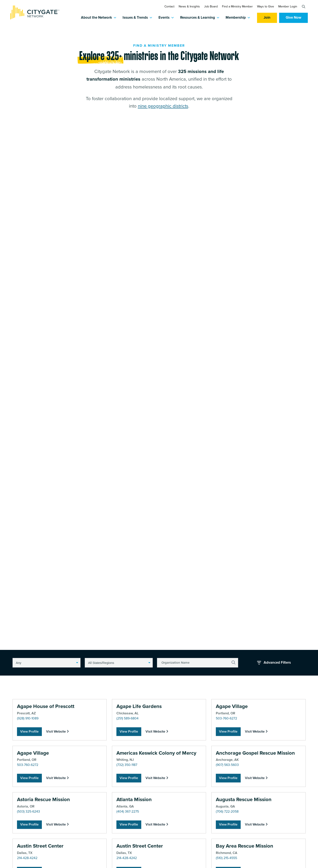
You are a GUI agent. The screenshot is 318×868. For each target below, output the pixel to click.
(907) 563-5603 (227, 828)
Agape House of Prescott (46, 770)
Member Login (288, 6)
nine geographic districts (163, 109)
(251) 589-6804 (127, 782)
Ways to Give (266, 6)
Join (267, 18)
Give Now (293, 18)
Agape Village (232, 770)
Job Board (211, 6)
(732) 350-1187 (127, 828)
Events (164, 18)
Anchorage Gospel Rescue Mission (255, 816)
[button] (304, 7)
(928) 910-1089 (28, 782)
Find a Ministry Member (237, 6)
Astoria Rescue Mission (43, 863)
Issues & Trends (135, 18)
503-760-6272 (226, 782)
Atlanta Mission (134, 863)
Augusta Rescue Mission (244, 863)
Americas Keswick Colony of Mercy (156, 816)
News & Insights (189, 6)
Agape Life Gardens (139, 770)
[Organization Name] (198, 663)
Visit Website (57, 795)
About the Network (96, 18)
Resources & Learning (198, 18)
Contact (169, 6)
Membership (236, 18)
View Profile (29, 795)
